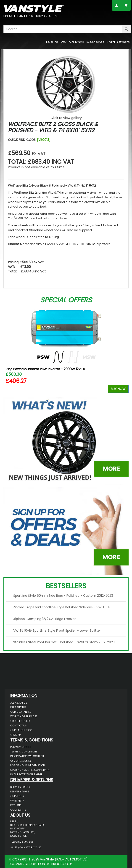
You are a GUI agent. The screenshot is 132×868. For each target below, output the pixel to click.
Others (123, 42)
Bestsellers (66, 586)
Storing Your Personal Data (30, 770)
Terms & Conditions (24, 752)
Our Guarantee (21, 712)
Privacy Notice (21, 747)
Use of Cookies (21, 761)
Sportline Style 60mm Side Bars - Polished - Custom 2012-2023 (63, 596)
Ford (111, 42)
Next (123, 350)
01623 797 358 (47, 16)
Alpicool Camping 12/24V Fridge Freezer (45, 619)
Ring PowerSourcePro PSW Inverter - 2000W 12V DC (46, 369)
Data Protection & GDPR (26, 774)
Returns (16, 805)
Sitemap (15, 735)
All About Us (19, 703)
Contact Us (18, 726)
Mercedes (95, 42)
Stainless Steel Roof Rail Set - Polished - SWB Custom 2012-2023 (64, 642)
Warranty (17, 801)
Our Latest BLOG (21, 730)
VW (64, 42)
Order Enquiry (20, 721)
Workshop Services (24, 716)
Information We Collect (27, 756)
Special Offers (66, 300)
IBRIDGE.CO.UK (62, 864)
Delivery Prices (20, 787)
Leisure (52, 42)
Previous (9, 350)
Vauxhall (77, 42)
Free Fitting (18, 707)
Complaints (18, 810)
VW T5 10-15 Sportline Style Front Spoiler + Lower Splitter (57, 631)
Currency (17, 796)
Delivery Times (20, 791)
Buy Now (118, 389)
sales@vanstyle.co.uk (26, 847)
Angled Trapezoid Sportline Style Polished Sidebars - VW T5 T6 (62, 607)
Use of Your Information (28, 765)
